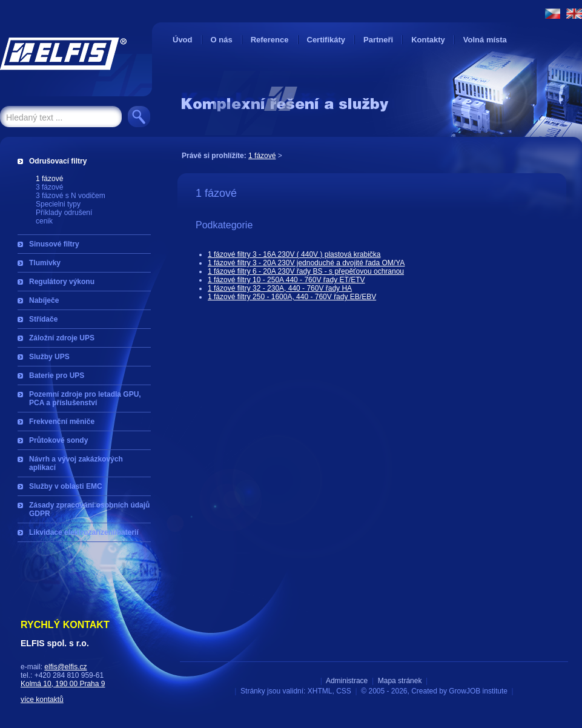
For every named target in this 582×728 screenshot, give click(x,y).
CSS (344, 691)
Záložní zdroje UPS (62, 338)
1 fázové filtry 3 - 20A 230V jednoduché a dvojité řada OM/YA (306, 263)
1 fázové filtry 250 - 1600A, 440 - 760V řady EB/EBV (292, 297)
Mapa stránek (400, 681)
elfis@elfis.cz (65, 667)
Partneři (378, 40)
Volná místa (485, 40)
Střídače (43, 319)
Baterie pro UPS (57, 376)
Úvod (183, 40)
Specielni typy (58, 204)
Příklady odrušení (64, 213)
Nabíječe (44, 300)
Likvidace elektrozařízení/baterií (84, 532)
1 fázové (49, 179)
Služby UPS (49, 357)
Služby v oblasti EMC (66, 486)
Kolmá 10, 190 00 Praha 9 (63, 684)
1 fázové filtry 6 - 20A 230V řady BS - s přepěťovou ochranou (306, 271)
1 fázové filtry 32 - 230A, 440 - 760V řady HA (280, 288)
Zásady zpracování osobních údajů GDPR (89, 509)
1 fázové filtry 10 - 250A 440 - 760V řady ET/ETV (286, 280)
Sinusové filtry (54, 244)
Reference (270, 40)
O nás (222, 40)
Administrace (347, 681)
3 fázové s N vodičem (71, 196)
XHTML (320, 691)
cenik (44, 221)
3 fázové (49, 187)
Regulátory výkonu (62, 282)
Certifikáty (326, 40)
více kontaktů (42, 700)
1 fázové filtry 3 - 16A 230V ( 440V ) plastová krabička (294, 254)
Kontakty (428, 40)
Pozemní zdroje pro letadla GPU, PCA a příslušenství (85, 399)
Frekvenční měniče (62, 422)
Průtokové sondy (58, 440)
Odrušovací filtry (58, 161)
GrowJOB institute (478, 691)
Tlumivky (45, 263)
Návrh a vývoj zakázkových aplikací (76, 463)
